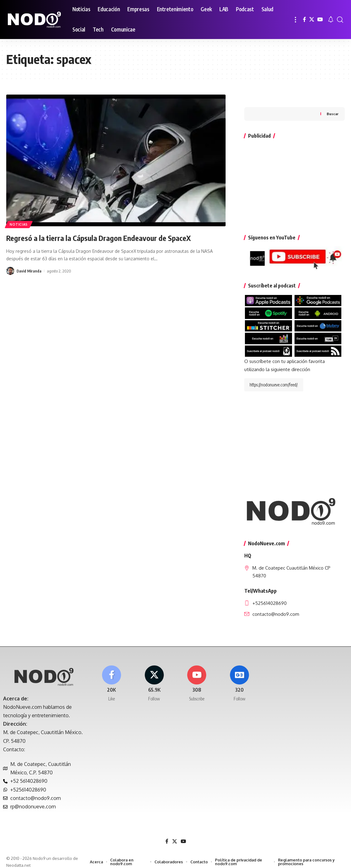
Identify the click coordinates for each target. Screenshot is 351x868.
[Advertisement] (295, 171)
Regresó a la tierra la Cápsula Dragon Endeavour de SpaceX (114, 237)
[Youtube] (197, 679)
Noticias (20, 224)
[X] (312, 20)
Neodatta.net (18, 860)
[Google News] (240, 679)
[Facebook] (305, 20)
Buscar (333, 101)
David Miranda (29, 271)
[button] (295, 20)
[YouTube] (320, 20)
